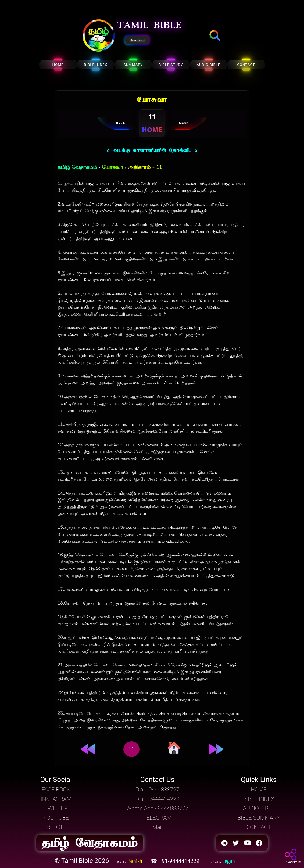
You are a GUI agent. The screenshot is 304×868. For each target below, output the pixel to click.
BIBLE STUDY (171, 65)
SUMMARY (133, 65)
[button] (99, 36)
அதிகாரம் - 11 (145, 168)
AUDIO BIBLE (208, 65)
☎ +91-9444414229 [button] (176, 861)
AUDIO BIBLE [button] (259, 808)
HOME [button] (259, 790)
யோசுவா (112, 168)
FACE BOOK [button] (56, 790)
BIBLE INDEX (96, 65)
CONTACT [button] (259, 827)
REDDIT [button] (56, 827)
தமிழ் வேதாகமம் (77, 168)
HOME (58, 65)
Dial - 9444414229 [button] (157, 799)
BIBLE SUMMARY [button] (259, 818)
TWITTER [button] (56, 808)
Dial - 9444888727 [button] (157, 790)
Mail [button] (157, 827)
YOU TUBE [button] (56, 818)
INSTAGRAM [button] (56, 799)
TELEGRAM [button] (157, 818)
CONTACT (246, 65)
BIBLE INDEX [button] (259, 799)
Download (137, 40)
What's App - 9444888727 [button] (157, 808)
